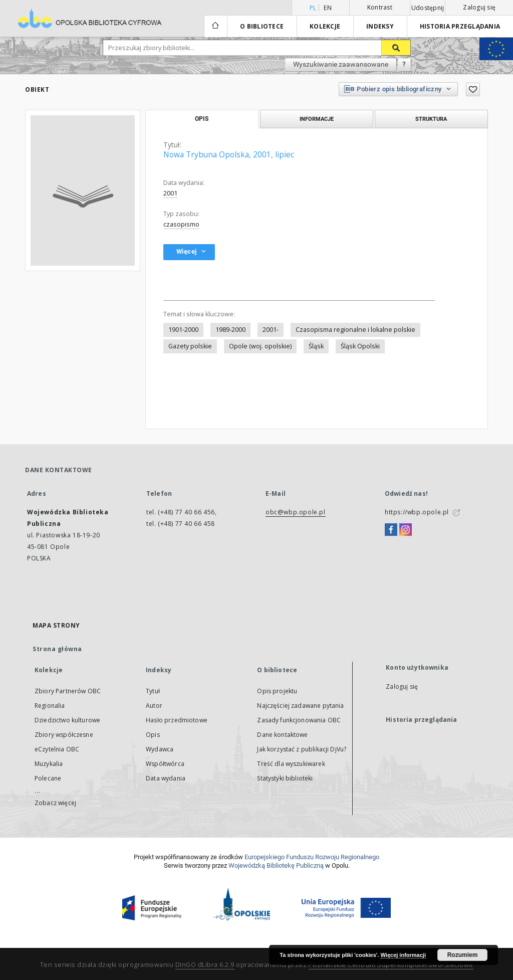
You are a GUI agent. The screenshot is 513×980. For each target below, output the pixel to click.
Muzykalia (49, 764)
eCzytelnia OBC (57, 749)
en (328, 8)
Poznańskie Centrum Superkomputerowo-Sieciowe (391, 965)
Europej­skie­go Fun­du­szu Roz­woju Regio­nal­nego (312, 857)
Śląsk (316, 346)
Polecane (48, 778)
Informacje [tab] (317, 119)
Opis (153, 735)
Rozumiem (463, 955)
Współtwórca (165, 764)
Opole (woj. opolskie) (260, 346)
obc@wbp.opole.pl (296, 512)
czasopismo (181, 224)
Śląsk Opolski (360, 346)
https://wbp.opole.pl (417, 512)
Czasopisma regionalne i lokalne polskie (355, 330)
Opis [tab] (202, 119)
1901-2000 (183, 330)
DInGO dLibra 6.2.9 (205, 965)
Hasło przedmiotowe (177, 720)
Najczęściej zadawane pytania (300, 706)
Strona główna (57, 649)
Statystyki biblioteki (285, 778)
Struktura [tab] (431, 119)
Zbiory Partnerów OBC (68, 691)
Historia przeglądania (460, 26)
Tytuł (153, 691)
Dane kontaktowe (282, 735)
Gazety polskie (190, 346)
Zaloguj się (479, 7)
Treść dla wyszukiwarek (291, 764)
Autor (154, 706)
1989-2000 (230, 330)
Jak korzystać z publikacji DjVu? (302, 749)
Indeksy (380, 26)
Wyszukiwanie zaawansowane (341, 64)
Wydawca (160, 749)
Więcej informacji (403, 955)
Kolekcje (325, 26)
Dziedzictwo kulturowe (67, 720)
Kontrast (380, 7)
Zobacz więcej (55, 803)
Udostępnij (428, 8)
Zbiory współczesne (64, 735)
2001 (170, 193)
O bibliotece (262, 26)
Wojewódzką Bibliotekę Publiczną (276, 865)
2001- (271, 330)
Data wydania (166, 778)
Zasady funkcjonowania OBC (299, 720)
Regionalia (50, 706)
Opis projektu (277, 691)
